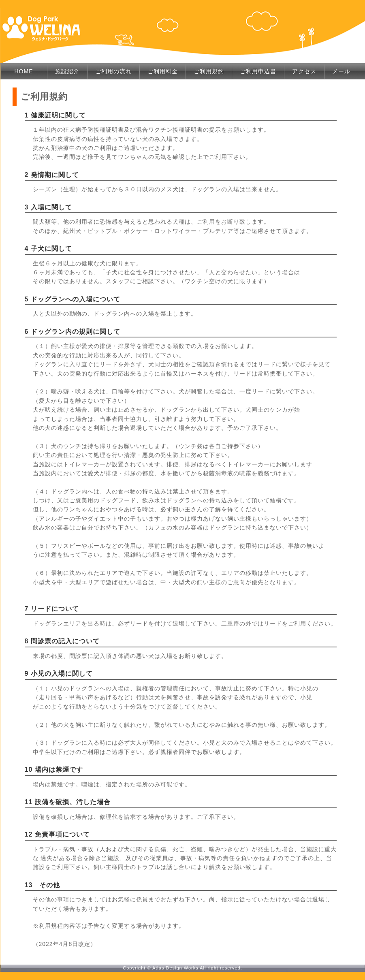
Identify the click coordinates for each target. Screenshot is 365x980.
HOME (24, 71)
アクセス (304, 71)
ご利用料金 (163, 71)
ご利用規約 (209, 71)
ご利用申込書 (258, 71)
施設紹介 (67, 71)
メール (341, 71)
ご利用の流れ (113, 71)
